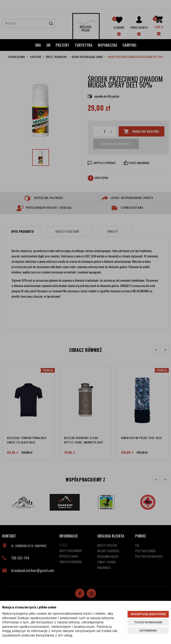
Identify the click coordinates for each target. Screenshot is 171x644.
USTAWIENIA (148, 631)
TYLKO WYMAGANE (148, 622)
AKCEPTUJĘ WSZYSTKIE (148, 614)
